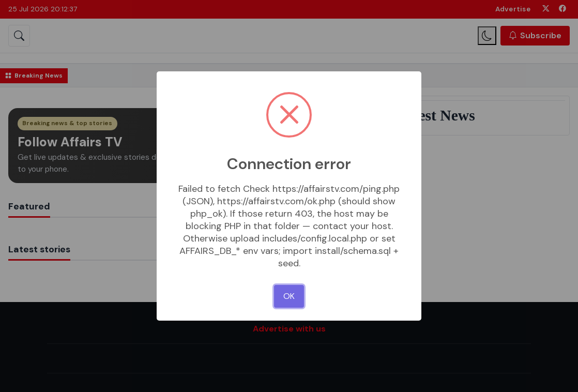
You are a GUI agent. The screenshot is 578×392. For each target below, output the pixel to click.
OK (289, 296)
